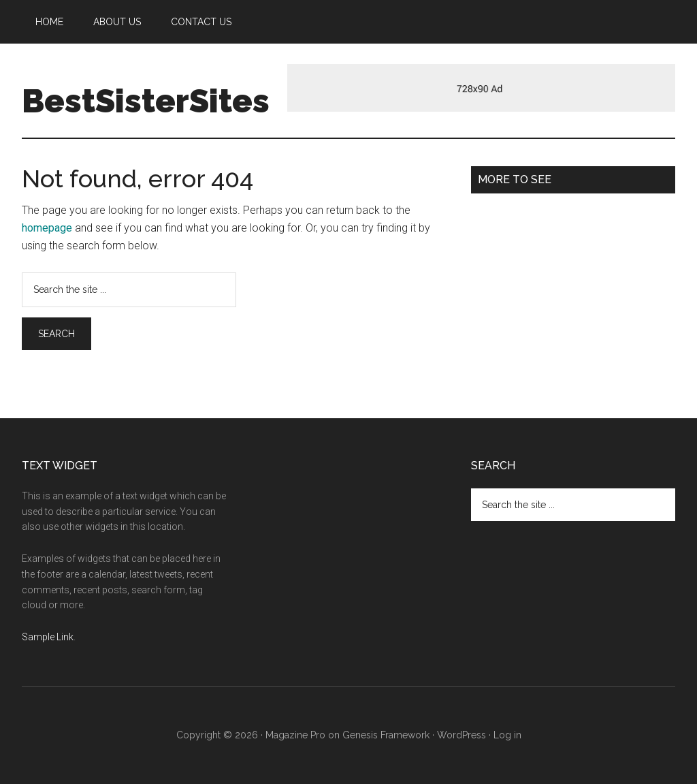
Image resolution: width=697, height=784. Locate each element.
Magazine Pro (295, 735)
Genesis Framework (386, 735)
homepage (47, 228)
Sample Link (48, 637)
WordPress (461, 735)
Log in (507, 735)
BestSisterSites (146, 101)
